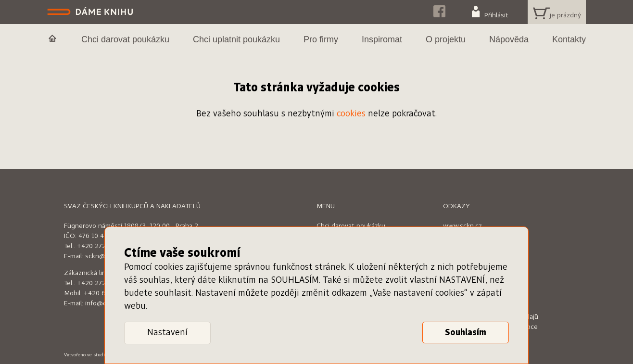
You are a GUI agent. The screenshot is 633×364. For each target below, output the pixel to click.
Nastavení (167, 333)
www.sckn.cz (462, 226)
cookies (351, 114)
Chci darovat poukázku (351, 226)
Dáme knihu (91, 12)
